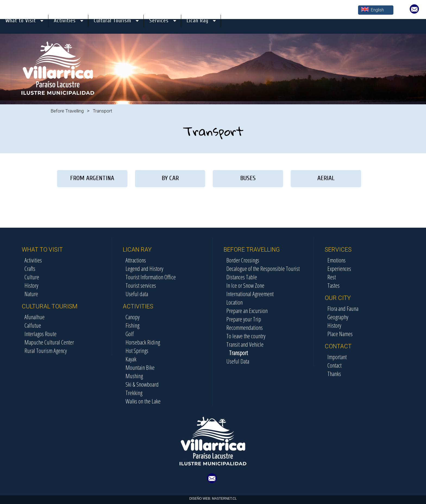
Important (337, 357)
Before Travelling (67, 111)
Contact (334, 365)
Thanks (334, 374)
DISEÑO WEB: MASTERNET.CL (213, 499)
